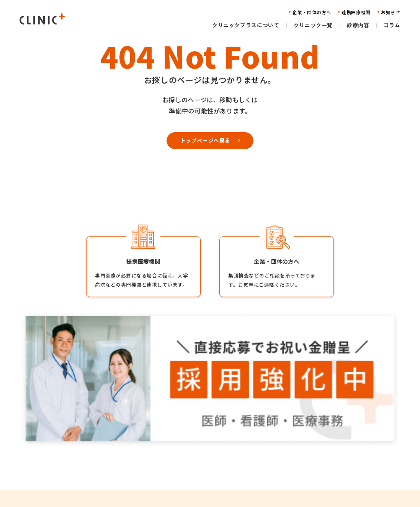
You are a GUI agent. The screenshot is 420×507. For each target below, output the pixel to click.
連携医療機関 (287, 451)
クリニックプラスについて (214, 440)
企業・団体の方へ (292, 440)
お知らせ (281, 463)
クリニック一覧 (201, 451)
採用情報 (349, 440)
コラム (191, 475)
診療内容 (193, 463)
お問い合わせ (287, 475)
